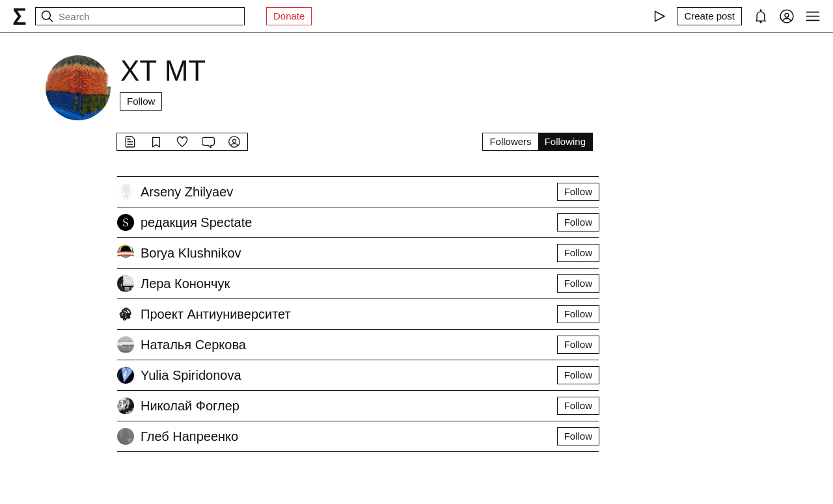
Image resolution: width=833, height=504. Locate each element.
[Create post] (709, 16)
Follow (141, 101)
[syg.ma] (20, 16)
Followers (510, 141)
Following (565, 141)
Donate (289, 16)
